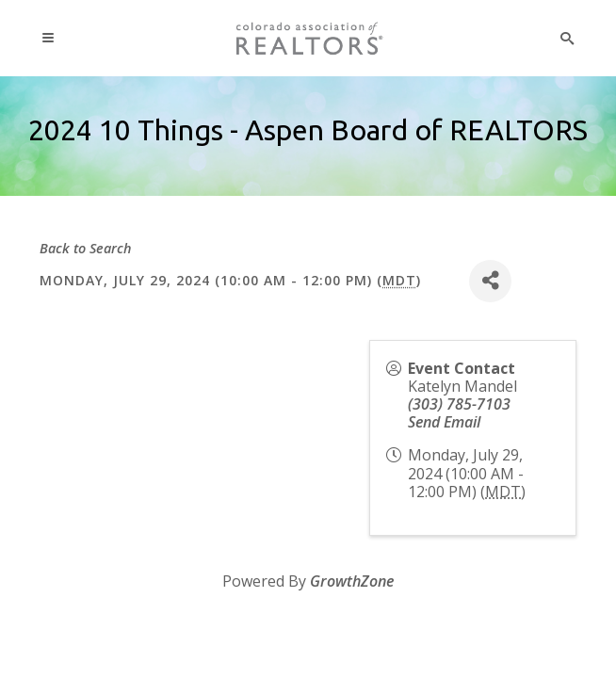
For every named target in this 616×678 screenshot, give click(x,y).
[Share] (490, 281)
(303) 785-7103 (459, 404)
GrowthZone (352, 581)
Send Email (444, 422)
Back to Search (86, 248)
